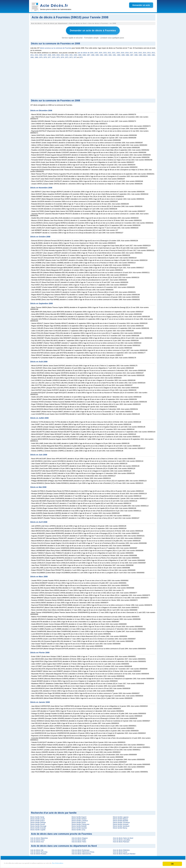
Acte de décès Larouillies (121, 839)
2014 (144, 52)
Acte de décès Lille (37, 849)
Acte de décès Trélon (79, 841)
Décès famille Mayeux (120, 818)
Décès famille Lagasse (121, 816)
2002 (67, 54)
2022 (109, 52)
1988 (127, 54)
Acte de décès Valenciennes (81, 853)
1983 (149, 54)
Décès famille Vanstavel (121, 825)
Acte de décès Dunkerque (80, 849)
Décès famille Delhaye (38, 822)
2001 (71, 54)
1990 (119, 54)
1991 (114, 54)
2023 (105, 52)
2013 (149, 52)
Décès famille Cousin (38, 818)
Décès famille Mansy (120, 827)
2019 (123, 52)
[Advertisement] (93, 78)
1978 (45, 56)
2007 (45, 54)
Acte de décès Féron (38, 839)
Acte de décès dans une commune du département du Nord (64, 845)
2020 (118, 52)
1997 (88, 54)
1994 (101, 54)
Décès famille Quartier (79, 827)
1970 (81, 56)
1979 (41, 56)
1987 (132, 54)
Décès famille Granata (38, 827)
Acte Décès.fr (54, 5)
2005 (54, 54)
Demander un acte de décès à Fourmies (93, 30)
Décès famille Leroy (78, 829)
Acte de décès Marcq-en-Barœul (124, 853)
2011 (32, 54)
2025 (96, 52)
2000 (75, 54)
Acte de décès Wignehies (39, 837)
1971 (75, 56)
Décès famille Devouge (38, 825)
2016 (136, 52)
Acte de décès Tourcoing (39, 851)
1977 (49, 56)
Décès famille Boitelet (79, 825)
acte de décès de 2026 (85, 52)
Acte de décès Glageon (80, 837)
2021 (114, 52)
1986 (136, 54)
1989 (123, 54)
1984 (145, 54)
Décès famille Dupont (79, 816)
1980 (36, 56)
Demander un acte (141, 5)
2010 (36, 54)
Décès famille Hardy (37, 816)
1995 (97, 54)
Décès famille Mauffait (121, 820)
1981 (32, 56)
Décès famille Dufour (38, 820)
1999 (80, 54)
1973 (67, 56)
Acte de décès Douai (120, 851)
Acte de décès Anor (37, 841)
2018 (127, 52)
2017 (131, 52)
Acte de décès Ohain (79, 839)
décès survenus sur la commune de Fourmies (56, 47)
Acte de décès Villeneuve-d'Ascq (83, 851)
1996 (93, 54)
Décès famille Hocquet (121, 823)
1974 (62, 56)
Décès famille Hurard (38, 823)
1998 (84, 54)
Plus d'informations (87, 864)
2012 (153, 52)
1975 (58, 56)
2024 (101, 52)
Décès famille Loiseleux (80, 820)
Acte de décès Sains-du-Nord (123, 837)
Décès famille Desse (79, 822)
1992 (110, 54)
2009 (41, 54)
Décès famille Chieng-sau (80, 823)
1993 (106, 54)
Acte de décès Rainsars (121, 841)
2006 (49, 54)
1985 (140, 54)
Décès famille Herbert (79, 818)
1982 (153, 54)
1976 (54, 56)
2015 (140, 52)
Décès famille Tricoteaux (121, 822)
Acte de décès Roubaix (38, 853)
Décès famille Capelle (38, 829)
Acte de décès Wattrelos (121, 849)
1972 (71, 56)
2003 (62, 54)
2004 (58, 54)
